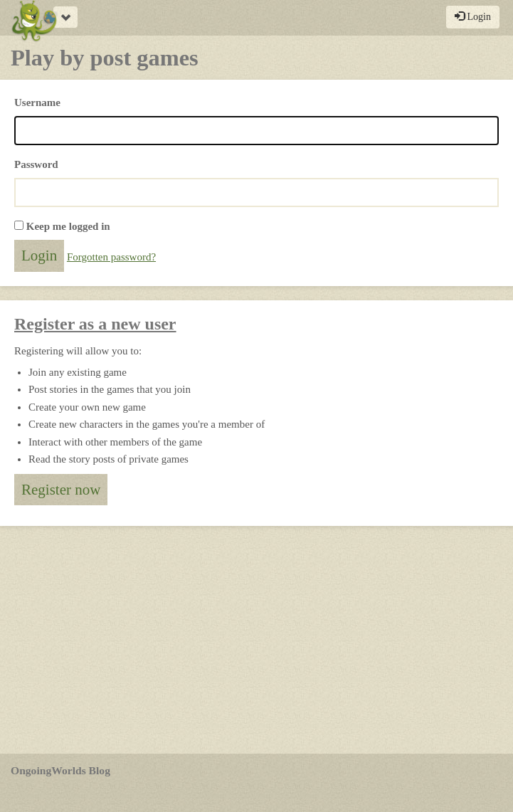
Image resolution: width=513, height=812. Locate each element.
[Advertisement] (256, 640)
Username (37, 102)
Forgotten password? (111, 257)
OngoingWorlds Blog (60, 770)
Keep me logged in (68, 226)
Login (473, 16)
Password (36, 164)
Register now (61, 490)
